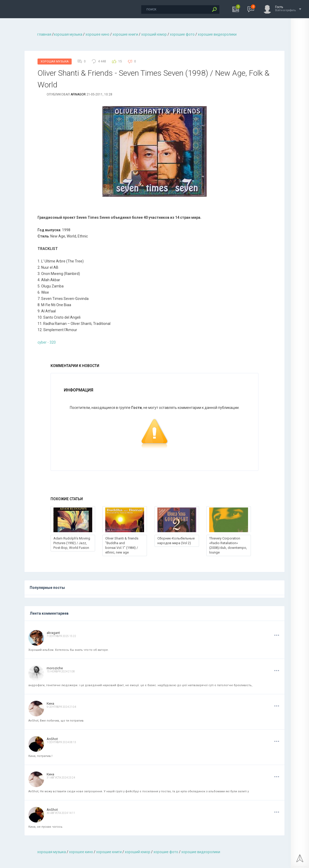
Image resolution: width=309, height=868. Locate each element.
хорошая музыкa (68, 34)
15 (120, 61)
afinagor (78, 94)
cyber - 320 (47, 342)
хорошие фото (182, 34)
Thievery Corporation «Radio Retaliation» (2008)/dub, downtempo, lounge (228, 545)
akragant (53, 633)
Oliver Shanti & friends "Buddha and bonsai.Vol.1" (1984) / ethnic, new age (122, 545)
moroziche (55, 668)
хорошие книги (125, 34)
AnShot (52, 739)
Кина (50, 703)
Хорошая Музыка (55, 62)
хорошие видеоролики (217, 34)
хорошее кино (97, 34)
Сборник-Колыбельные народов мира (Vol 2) (176, 541)
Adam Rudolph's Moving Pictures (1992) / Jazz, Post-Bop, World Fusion (72, 543)
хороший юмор (154, 34)
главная (44, 34)
